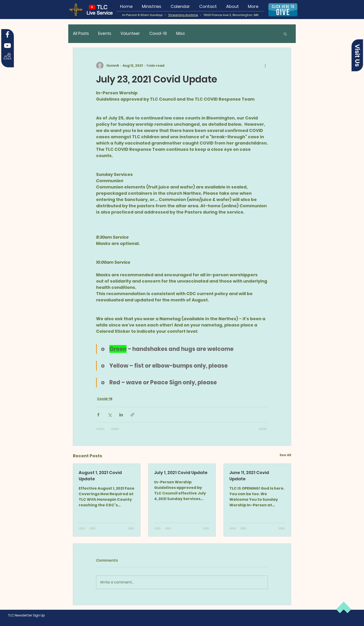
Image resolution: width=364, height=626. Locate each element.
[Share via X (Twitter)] (110, 415)
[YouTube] (7, 46)
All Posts (81, 34)
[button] (357, 55)
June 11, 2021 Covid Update (249, 476)
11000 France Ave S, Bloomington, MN (231, 15)
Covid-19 (158, 34)
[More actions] (265, 66)
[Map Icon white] (7, 57)
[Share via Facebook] (98, 415)
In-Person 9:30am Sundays (144, 15)
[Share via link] (132, 415)
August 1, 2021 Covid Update (100, 476)
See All (285, 455)
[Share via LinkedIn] (121, 415)
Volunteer (130, 34)
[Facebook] (7, 34)
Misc (181, 34)
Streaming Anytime (183, 15)
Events (105, 34)
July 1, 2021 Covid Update (181, 473)
